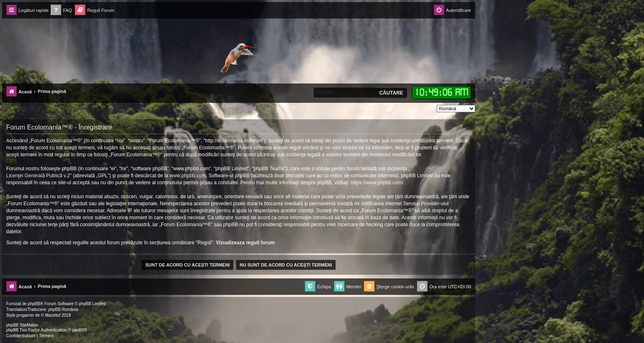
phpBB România (63, 309)
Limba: (428, 108)
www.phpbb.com (188, 176)
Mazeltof (53, 315)
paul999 (80, 330)
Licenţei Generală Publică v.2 (38, 176)
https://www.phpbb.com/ (377, 183)
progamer (25, 315)
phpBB (34, 304)
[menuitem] (61, 10)
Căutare (391, 93)
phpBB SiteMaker (22, 325)
